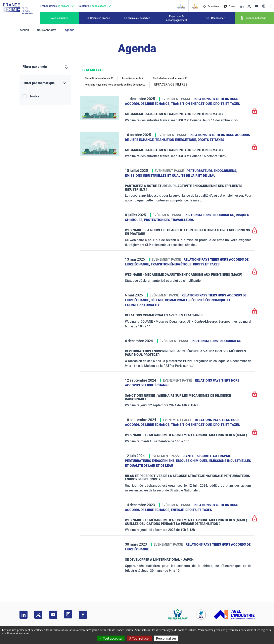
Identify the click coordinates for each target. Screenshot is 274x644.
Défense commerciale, (170, 300)
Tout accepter (111, 638)
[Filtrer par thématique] (45, 83)
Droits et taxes (227, 104)
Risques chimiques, (193, 461)
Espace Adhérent (256, 18)
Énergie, (178, 510)
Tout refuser (139, 638)
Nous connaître (59, 18)
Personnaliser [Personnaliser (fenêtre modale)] (166, 638)
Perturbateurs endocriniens (216, 341)
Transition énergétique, (192, 104)
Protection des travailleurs (169, 220)
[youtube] (256, 6)
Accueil (24, 30)
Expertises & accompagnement (176, 18)
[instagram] (264, 6)
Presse (229, 6)
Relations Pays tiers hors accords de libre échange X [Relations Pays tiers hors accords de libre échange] (115, 85)
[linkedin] (242, 6)
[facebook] (271, 6)
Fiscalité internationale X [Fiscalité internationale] (99, 78)
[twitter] (249, 6)
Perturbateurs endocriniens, (212, 171)
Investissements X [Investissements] (133, 78)
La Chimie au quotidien (137, 18)
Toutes (34, 96)
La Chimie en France (98, 18)
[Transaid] (181, 6)
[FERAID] (195, 6)
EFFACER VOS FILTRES (171, 84)
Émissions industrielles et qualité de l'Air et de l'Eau (170, 176)
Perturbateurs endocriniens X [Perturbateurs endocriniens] (170, 78)
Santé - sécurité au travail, (208, 456)
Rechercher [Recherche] (218, 18)
